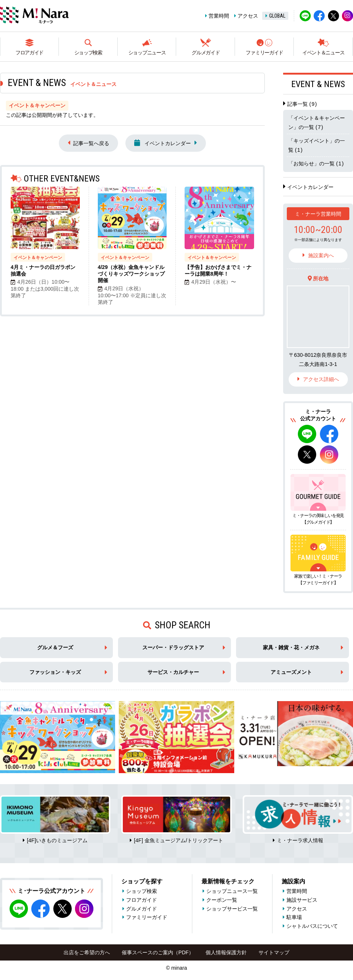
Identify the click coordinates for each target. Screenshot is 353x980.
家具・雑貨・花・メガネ (291, 647)
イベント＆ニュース (323, 53)
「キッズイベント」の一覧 (317, 145)
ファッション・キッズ (55, 672)
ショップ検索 (88, 53)
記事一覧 (302, 104)
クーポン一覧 (222, 900)
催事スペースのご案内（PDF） (158, 952)
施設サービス (302, 900)
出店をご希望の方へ (87, 952)
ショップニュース (147, 53)
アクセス (248, 16)
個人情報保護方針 (226, 952)
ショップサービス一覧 (232, 909)
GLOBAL (277, 16)
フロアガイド (29, 53)
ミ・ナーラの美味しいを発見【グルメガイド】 (318, 519)
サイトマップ (274, 952)
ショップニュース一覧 (232, 891)
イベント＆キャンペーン (38, 258)
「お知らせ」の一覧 (316, 164)
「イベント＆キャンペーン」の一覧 (317, 122)
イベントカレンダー (163, 143)
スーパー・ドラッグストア (173, 647)
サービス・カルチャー (173, 672)
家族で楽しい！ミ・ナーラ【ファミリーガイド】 (318, 579)
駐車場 (294, 917)
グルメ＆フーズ (55, 647)
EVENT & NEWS (318, 84)
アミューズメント (291, 672)
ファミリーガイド (264, 53)
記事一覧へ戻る (91, 143)
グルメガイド (206, 53)
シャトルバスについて (312, 926)
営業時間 (219, 16)
